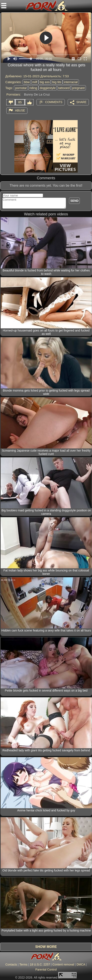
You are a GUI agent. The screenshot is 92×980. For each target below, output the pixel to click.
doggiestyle (48, 88)
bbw (27, 82)
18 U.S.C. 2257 (40, 964)
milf (35, 82)
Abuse (20, 110)
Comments (54, 102)
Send (74, 201)
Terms (23, 964)
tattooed (64, 88)
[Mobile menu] (4, 6)
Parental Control (46, 970)
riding (33, 88)
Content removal (63, 964)
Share (81, 102)
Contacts (11, 964)
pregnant (78, 88)
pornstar (21, 88)
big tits (57, 82)
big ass (45, 82)
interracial (71, 82)
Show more (46, 947)
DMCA (81, 964)
